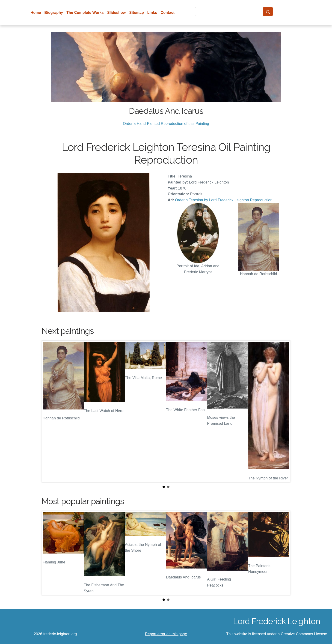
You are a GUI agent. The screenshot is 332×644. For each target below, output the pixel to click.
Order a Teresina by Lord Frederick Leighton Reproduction (224, 200)
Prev (49, 412)
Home (36, 13)
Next (283, 412)
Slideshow (117, 13)
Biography (54, 13)
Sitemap (136, 13)
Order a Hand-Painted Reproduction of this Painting (166, 124)
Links (152, 13)
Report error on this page (166, 634)
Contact (167, 13)
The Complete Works (85, 13)
